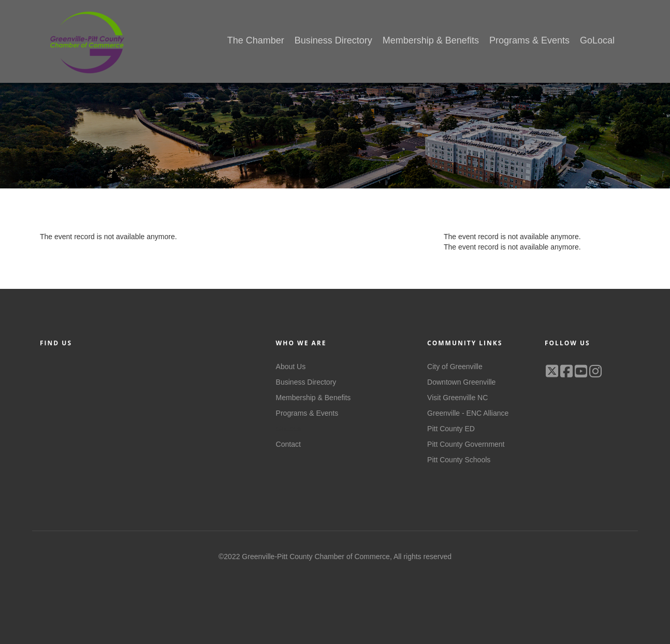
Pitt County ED (451, 429)
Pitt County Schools (459, 460)
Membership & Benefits (314, 398)
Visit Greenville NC (457, 398)
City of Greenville (455, 367)
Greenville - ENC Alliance (468, 413)
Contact (288, 444)
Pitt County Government (466, 444)
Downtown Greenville (461, 382)
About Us (291, 367)
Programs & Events (307, 413)
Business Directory (306, 382)
